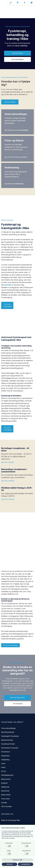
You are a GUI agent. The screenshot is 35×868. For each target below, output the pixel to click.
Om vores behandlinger (10, 645)
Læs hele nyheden (8, 462)
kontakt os (9, 285)
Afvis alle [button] (9, 864)
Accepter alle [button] (26, 864)
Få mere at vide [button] (18, 860)
